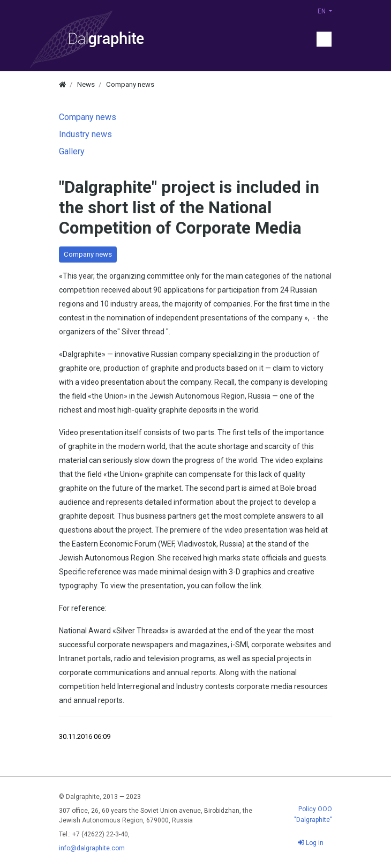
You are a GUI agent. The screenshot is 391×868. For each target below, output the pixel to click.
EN (322, 11)
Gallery (72, 151)
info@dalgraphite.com (92, 848)
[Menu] (324, 39)
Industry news (85, 134)
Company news (88, 254)
